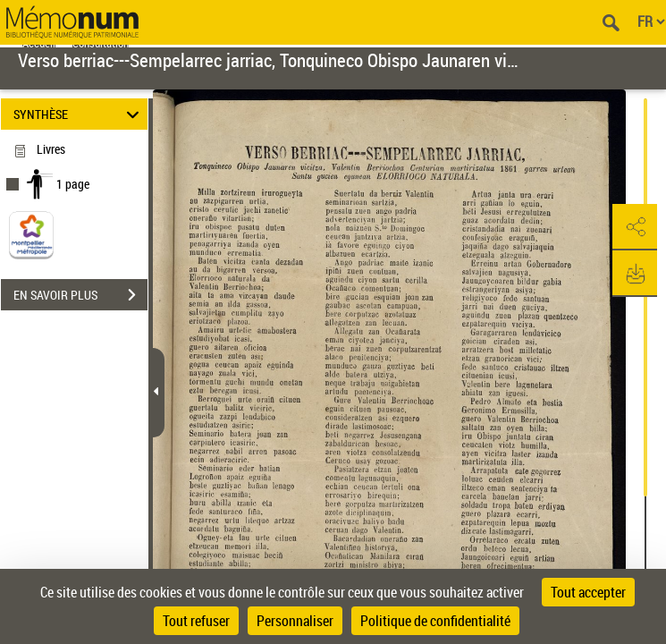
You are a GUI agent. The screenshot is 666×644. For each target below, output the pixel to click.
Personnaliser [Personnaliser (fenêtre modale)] (295, 621)
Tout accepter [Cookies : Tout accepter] (588, 592)
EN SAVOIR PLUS (80, 295)
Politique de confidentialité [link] (435, 621)
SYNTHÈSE (79, 114)
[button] (635, 227)
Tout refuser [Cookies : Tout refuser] (196, 621)
